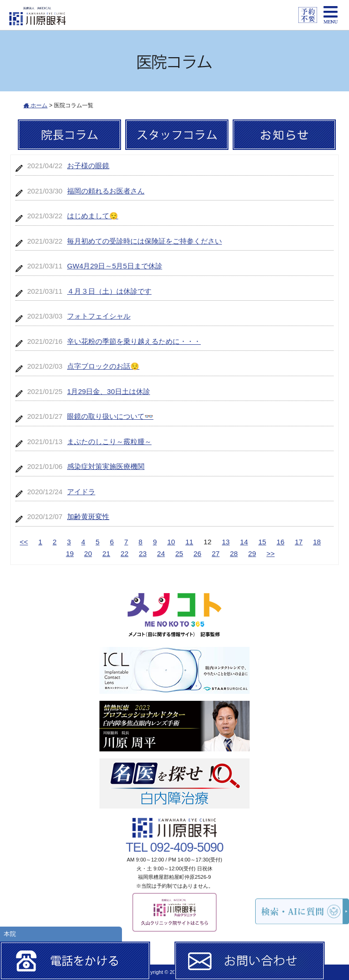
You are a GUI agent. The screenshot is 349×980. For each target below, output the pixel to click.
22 (125, 553)
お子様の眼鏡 (88, 166)
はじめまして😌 (93, 216)
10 (171, 542)
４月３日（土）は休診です (109, 291)
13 (226, 542)
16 (281, 542)
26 (198, 553)
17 (299, 542)
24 (161, 553)
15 (262, 542)
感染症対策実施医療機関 (106, 466)
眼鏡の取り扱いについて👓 (110, 416)
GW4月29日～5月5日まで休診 (115, 266)
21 (106, 553)
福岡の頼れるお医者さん (106, 191)
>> (271, 553)
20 (88, 553)
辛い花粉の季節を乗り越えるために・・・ (134, 341)
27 (216, 553)
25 (179, 553)
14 (244, 542)
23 (143, 553)
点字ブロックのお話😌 (103, 366)
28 (234, 553)
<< (24, 542)
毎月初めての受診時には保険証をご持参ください (144, 241)
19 (70, 553)
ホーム (35, 105)
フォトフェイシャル (99, 316)
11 (189, 542)
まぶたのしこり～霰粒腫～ (109, 442)
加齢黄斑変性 (88, 516)
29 (252, 553)
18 (317, 542)
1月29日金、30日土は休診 (109, 391)
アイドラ (81, 492)
